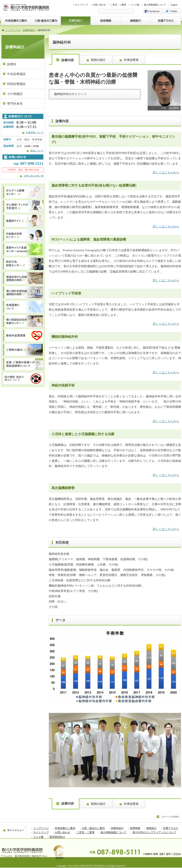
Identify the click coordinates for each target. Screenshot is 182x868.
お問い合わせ (99, 5)
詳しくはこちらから (166, 172)
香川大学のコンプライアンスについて (154, 832)
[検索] (116, 12)
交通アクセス (171, 828)
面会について (37, 151)
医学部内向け (57, 837)
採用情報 (135, 828)
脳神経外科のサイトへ (70, 94)
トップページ (13, 30)
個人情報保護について (155, 5)
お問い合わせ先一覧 (34, 176)
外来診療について (35, 133)
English (174, 5)
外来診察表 (131, 60)
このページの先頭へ (170, 817)
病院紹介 (151, 828)
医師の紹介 (98, 60)
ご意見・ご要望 (118, 5)
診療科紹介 (29, 30)
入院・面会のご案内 (93, 828)
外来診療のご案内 (65, 828)
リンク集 (135, 5)
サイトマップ (81, 5)
